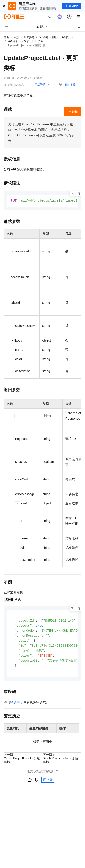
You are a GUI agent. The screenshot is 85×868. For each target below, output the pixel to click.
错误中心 (17, 705)
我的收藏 (70, 85)
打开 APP (72, 6)
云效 (16, 37)
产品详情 (40, 85)
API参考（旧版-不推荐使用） (57, 37)
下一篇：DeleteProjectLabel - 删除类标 (61, 761)
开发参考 (29, 37)
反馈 (48, 783)
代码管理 (28, 41)
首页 (6, 37)
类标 (41, 41)
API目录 (13, 41)
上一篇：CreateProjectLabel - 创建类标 (22, 761)
